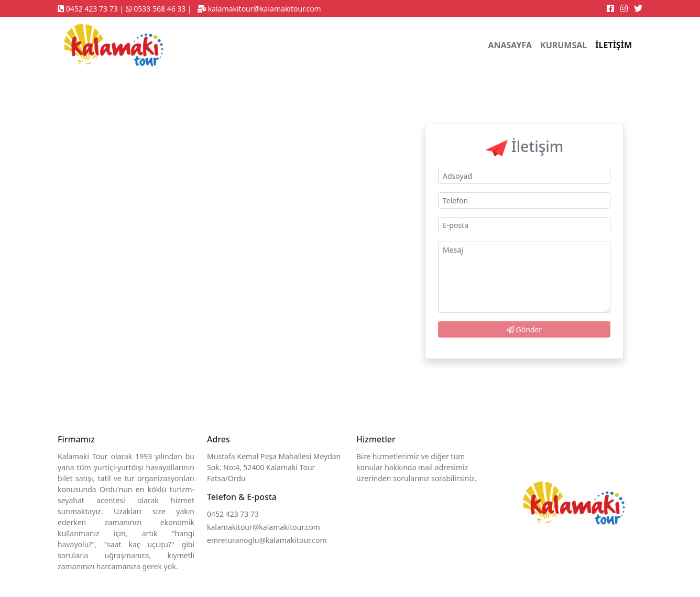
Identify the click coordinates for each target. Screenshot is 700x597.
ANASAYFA (510, 45)
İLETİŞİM (614, 45)
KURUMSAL (564, 45)
